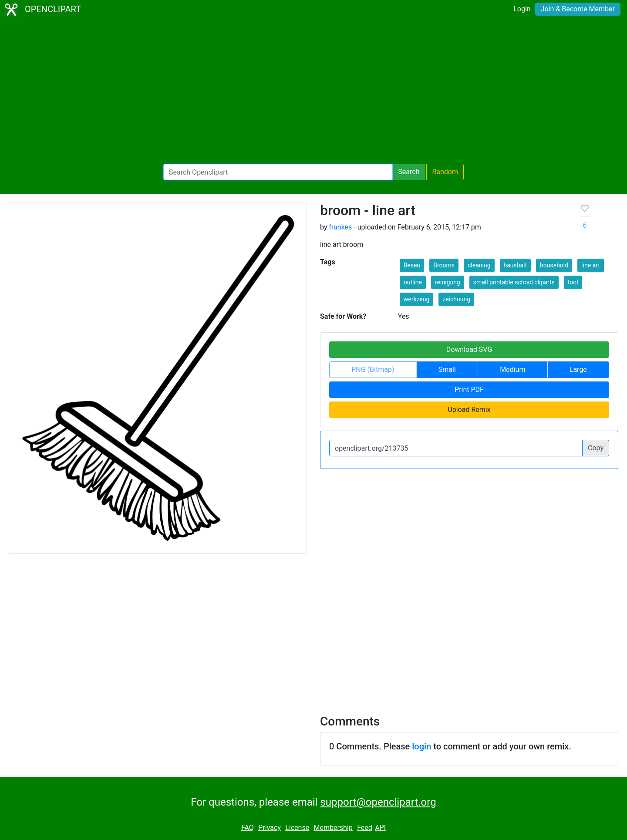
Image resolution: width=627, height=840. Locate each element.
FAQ (248, 828)
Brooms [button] (444, 265)
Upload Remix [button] (469, 410)
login (421, 746)
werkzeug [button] (417, 299)
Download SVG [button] (469, 349)
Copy (596, 448)
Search (409, 172)
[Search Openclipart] (278, 172)
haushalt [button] (516, 265)
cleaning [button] (479, 265)
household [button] (554, 265)
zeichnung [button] (456, 299)
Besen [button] (412, 265)
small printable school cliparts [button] (514, 282)
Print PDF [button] (469, 390)
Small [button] (447, 369)
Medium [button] (512, 369)
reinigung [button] (448, 282)
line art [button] (591, 265)
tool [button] (573, 282)
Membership (333, 828)
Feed (365, 828)
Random (445, 172)
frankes (340, 227)
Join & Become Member (578, 9)
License (297, 828)
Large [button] (578, 369)
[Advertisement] (313, 91)
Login (522, 9)
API (380, 828)
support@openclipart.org (378, 802)
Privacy (270, 828)
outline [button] (413, 282)
